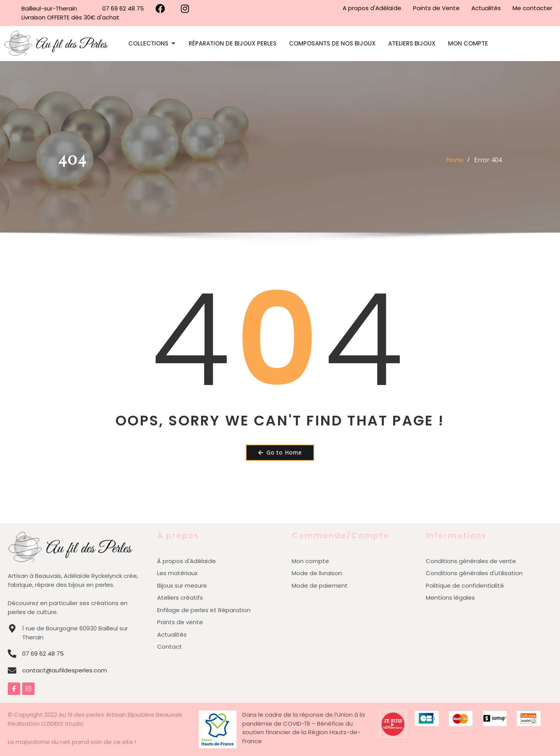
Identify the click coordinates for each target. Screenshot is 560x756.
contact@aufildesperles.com (65, 670)
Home (455, 160)
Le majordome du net (39, 742)
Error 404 (488, 160)
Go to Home (280, 452)
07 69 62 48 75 (43, 654)
